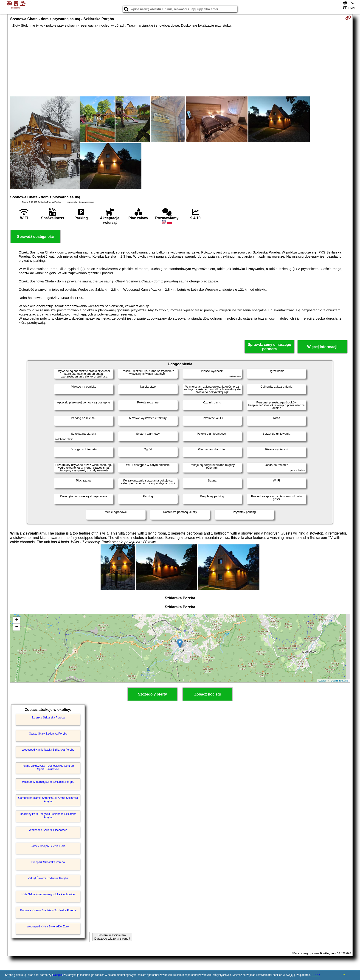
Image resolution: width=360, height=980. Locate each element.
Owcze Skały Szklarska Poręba (48, 734)
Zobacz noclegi (208, 694)
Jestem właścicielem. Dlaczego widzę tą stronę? (112, 937)
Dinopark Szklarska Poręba (48, 862)
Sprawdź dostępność (35, 237)
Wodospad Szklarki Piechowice (48, 830)
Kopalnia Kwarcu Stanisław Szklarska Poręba (48, 910)
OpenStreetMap (340, 681)
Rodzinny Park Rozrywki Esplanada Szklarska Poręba (48, 816)
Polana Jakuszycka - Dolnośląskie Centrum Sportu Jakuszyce (48, 767)
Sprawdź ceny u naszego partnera (269, 347)
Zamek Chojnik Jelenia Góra (48, 846)
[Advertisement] (180, 62)
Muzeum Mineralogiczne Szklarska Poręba (48, 782)
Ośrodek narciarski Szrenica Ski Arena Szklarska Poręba (48, 800)
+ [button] (17, 620)
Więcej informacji (322, 347)
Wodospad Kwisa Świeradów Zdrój (48, 926)
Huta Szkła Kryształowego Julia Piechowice (48, 894)
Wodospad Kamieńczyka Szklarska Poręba (48, 750)
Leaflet (322, 681)
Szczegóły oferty (152, 694)
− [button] (17, 627)
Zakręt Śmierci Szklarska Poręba (48, 878)
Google (58, 975)
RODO (316, 975)
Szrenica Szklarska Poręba (48, 718)
